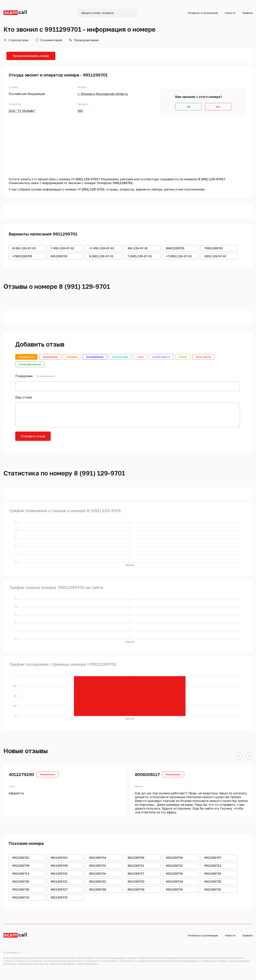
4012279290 (21, 774)
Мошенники (50, 357)
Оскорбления (95, 357)
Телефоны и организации (203, 13)
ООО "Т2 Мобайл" (22, 111)
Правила (247, 13)
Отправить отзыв (33, 436)
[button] (239, 756)
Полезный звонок (30, 364)
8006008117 (147, 774)
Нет (218, 107)
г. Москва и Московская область (103, 94)
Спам (140, 357)
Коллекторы (120, 357)
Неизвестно (26, 357)
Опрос (183, 357)
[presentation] (81, 438)
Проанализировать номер (31, 56)
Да (188, 107)
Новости (230, 13)
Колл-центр (204, 357)
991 (80, 111)
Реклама (72, 357)
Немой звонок (161, 357)
